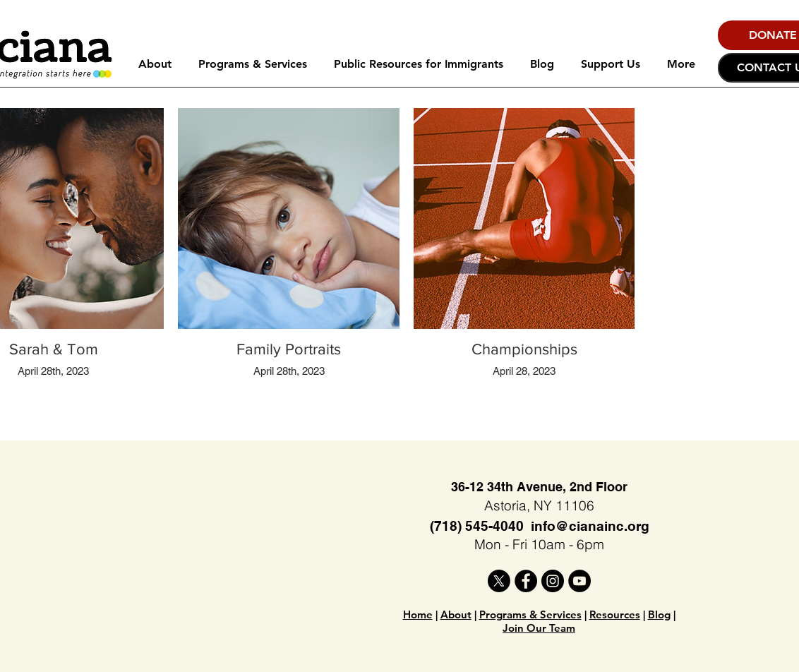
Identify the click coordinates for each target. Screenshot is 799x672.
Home (418, 614)
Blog (659, 614)
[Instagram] (553, 581)
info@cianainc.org (590, 526)
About (456, 614)
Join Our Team (539, 628)
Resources (615, 614)
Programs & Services (530, 614)
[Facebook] (526, 581)
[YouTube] (579, 581)
